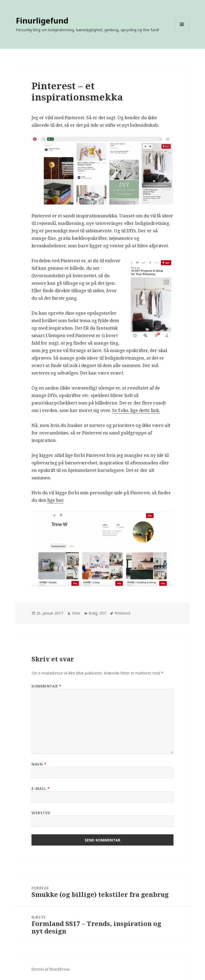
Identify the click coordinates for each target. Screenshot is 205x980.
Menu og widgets (182, 32)
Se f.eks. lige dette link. (136, 410)
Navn (39, 764)
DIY (103, 613)
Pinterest (123, 613)
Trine (76, 613)
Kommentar (46, 686)
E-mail (41, 788)
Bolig (93, 613)
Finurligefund (42, 20)
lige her (55, 500)
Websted (41, 813)
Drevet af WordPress (51, 969)
